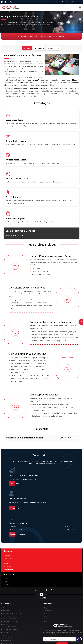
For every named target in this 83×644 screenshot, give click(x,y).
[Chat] (78, 639)
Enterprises (7, 584)
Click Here (15, 508)
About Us (7, 564)
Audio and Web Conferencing (11, 627)
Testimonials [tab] (39, 48)
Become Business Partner (10, 619)
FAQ (45, 621)
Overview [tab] (27, 48)
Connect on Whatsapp (19, 534)
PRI (4, 635)
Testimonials (8, 566)
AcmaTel (36, 80)
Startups (7, 579)
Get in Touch (15, 484)
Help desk (6, 632)
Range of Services (9, 558)
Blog (45, 608)
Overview (7, 555)
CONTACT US (75, 2)
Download (72, 438)
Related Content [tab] (54, 48)
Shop (4, 608)
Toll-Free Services (8, 640)
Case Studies (48, 611)
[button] (41, 594)
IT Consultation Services (10, 630)
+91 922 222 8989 (15, 529)
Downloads (47, 616)
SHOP (55, 2)
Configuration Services (9, 638)
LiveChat (5, 624)
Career (46, 619)
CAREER (64, 2)
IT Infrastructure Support (10, 621)
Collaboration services (39, 89)
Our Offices (6, 611)
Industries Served (9, 569)
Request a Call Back (58, 37)
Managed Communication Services (13, 613)
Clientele (7, 561)
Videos (46, 613)
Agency (6, 581)
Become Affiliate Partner (10, 616)
